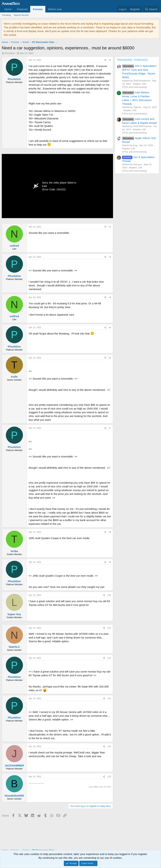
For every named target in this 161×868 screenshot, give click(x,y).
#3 (110, 257)
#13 (109, 699)
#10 (109, 595)
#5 (110, 328)
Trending (6, 15)
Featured (22, 9)
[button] (65, 9)
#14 (109, 746)
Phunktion (10, 53)
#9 (110, 562)
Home (8, 9)
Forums (38, 9)
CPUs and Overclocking (134, 87)
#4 (110, 297)
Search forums (21, 15)
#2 (110, 227)
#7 (110, 428)
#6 (110, 358)
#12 (109, 658)
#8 (110, 532)
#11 (109, 628)
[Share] (105, 60)
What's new (55, 9)
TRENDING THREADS (132, 60)
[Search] (151, 9)
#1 (110, 60)
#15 (109, 777)
